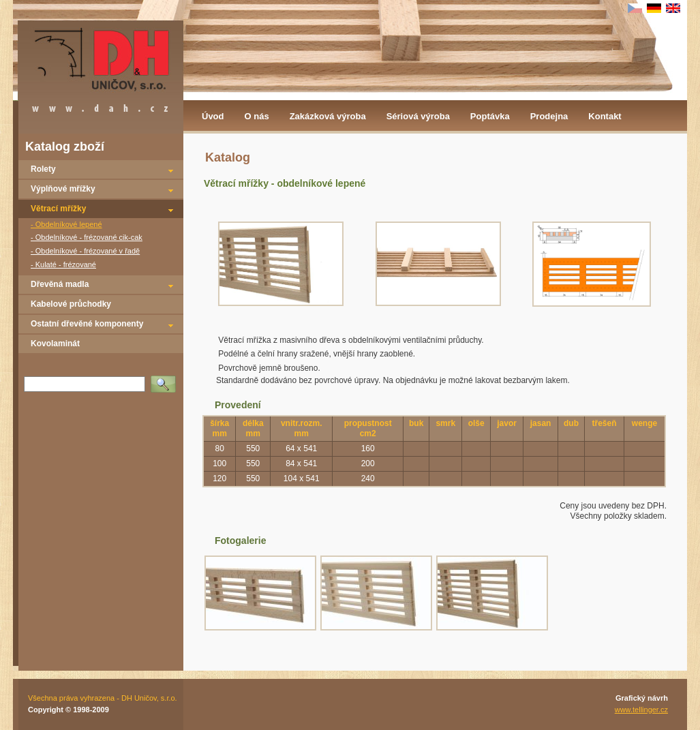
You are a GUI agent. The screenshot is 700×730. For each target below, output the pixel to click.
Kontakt (605, 116)
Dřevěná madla (60, 284)
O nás (257, 116)
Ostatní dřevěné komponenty (87, 324)
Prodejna (549, 116)
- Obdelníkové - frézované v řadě (85, 251)
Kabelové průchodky (71, 304)
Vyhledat (166, 380)
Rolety (43, 169)
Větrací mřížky (58, 209)
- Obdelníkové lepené (66, 224)
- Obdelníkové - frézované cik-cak (87, 237)
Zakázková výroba (328, 116)
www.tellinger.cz (641, 710)
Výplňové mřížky (63, 189)
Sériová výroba (418, 116)
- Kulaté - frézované (63, 264)
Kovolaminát (55, 344)
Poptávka (490, 116)
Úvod (213, 116)
